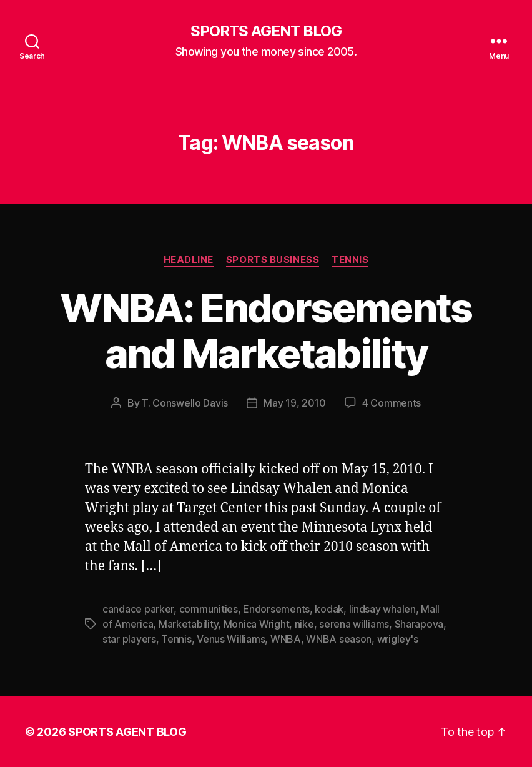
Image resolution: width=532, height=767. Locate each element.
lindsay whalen (382, 609)
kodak (329, 609)
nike (304, 624)
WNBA (286, 639)
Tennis (350, 260)
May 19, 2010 (295, 403)
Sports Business (273, 260)
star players (129, 639)
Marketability (189, 624)
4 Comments (392, 403)
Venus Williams (231, 639)
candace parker (138, 609)
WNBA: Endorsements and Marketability (266, 330)
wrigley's (398, 639)
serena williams (354, 624)
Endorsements (276, 609)
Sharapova (419, 624)
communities (209, 609)
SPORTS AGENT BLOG (266, 31)
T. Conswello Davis (185, 403)
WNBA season (339, 639)
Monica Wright (257, 624)
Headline (189, 260)
